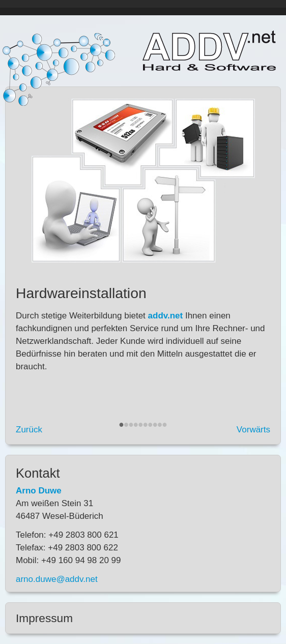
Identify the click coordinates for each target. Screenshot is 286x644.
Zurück (29, 430)
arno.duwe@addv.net (57, 579)
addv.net (209, 51)
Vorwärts (253, 430)
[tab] (143, 618)
